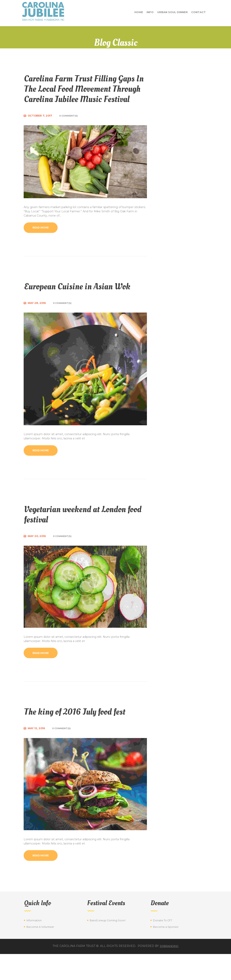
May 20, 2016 (38, 560)
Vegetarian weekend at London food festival (85, 537)
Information (35, 946)
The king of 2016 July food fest (85, 736)
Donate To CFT (163, 946)
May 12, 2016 (38, 753)
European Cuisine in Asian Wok (77, 303)
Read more (42, 239)
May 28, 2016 (38, 325)
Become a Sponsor (167, 953)
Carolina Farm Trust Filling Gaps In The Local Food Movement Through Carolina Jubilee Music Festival (81, 93)
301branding (169, 972)
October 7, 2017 (41, 126)
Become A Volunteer (41, 953)
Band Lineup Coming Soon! (109, 946)
